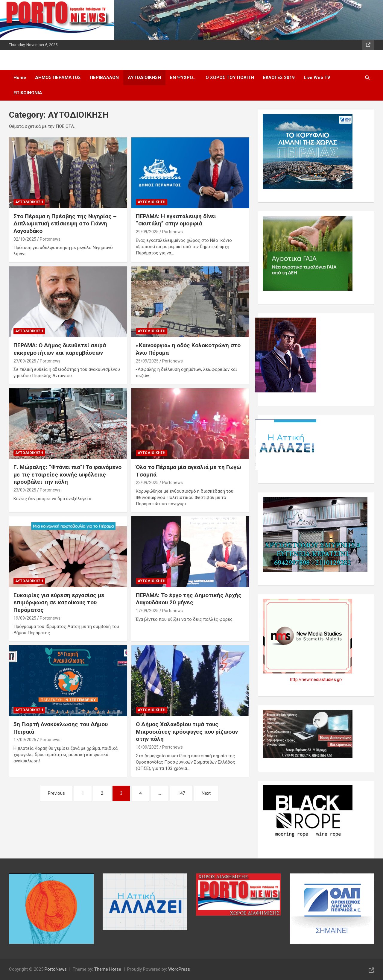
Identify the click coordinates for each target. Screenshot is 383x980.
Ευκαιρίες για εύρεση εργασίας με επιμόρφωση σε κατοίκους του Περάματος (59, 603)
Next (206, 793)
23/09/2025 (25, 490)
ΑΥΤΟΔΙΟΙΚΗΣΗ (144, 78)
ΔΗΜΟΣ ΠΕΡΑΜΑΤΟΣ (58, 78)
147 (181, 793)
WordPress (179, 969)
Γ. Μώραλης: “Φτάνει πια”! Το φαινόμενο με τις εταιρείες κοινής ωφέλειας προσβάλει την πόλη (67, 474)
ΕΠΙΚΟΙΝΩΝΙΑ (28, 93)
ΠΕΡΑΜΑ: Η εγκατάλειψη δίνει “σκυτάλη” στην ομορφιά (176, 220)
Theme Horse (108, 969)
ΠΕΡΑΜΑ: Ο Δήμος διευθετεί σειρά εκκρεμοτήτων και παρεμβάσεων (60, 349)
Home (20, 78)
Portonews (50, 239)
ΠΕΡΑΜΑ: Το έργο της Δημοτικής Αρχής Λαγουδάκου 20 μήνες (189, 599)
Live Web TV (317, 78)
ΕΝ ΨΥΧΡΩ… (183, 78)
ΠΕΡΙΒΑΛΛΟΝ (104, 78)
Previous (56, 793)
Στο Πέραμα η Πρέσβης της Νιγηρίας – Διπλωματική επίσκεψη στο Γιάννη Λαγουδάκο (65, 224)
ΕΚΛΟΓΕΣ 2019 (279, 78)
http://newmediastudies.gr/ (316, 679)
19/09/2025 (25, 618)
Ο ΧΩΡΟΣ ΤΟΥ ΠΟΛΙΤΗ (230, 78)
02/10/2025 (25, 239)
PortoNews (56, 969)
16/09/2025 (147, 747)
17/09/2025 (147, 611)
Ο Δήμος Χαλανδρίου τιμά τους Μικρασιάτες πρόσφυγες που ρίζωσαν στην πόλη (187, 732)
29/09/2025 (147, 232)
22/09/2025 (147, 483)
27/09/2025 (25, 361)
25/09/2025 (147, 361)
